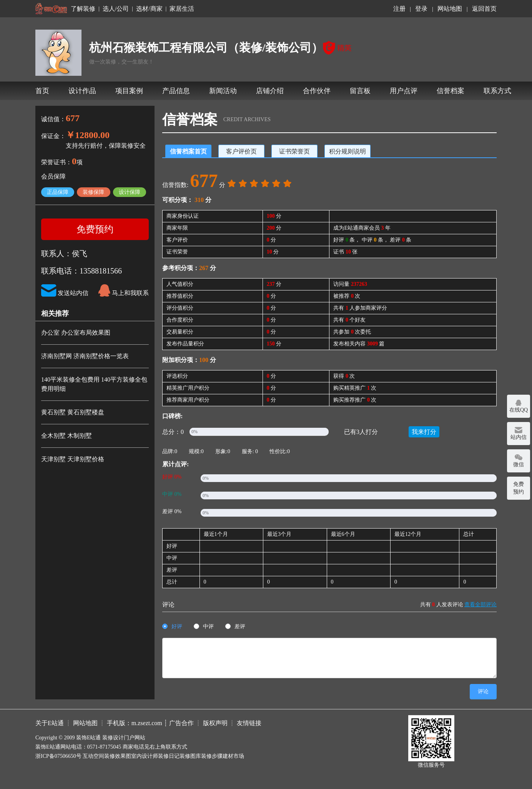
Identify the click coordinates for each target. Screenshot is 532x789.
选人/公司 (116, 9)
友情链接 (249, 723)
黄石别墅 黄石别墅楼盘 (73, 412)
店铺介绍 (270, 91)
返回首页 (484, 9)
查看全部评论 (480, 605)
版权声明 (215, 723)
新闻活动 (223, 91)
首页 (42, 91)
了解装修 (83, 9)
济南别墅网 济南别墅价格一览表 (85, 356)
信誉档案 (451, 91)
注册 (399, 9)
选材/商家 (149, 9)
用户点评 (404, 91)
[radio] (172, 627)
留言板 (360, 91)
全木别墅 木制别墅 (66, 436)
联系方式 (497, 91)
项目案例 (129, 91)
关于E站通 (50, 723)
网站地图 (450, 9)
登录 (421, 9)
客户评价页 (241, 151)
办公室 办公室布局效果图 (76, 333)
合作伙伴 (317, 91)
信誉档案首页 (188, 151)
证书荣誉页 (294, 151)
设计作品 (82, 91)
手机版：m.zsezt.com (135, 723)
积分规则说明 (347, 151)
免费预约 (95, 229)
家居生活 (182, 9)
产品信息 (176, 91)
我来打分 (424, 432)
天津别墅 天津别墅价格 (73, 459)
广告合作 (181, 723)
